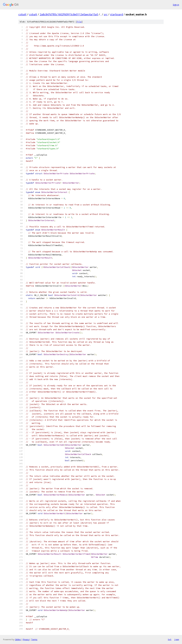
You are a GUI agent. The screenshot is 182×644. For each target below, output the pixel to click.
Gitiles (18, 639)
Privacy (26, 639)
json (177, 639)
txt (170, 639)
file (79, 22)
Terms (34, 639)
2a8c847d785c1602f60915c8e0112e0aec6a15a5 (69, 14)
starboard (117, 14)
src (106, 14)
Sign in (176, 5)
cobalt (22, 14)
